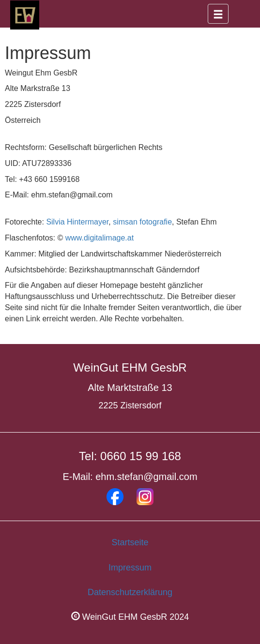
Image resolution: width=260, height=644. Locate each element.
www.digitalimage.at (99, 238)
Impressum (130, 568)
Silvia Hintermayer (77, 222)
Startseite (130, 542)
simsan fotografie (142, 222)
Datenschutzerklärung (130, 592)
